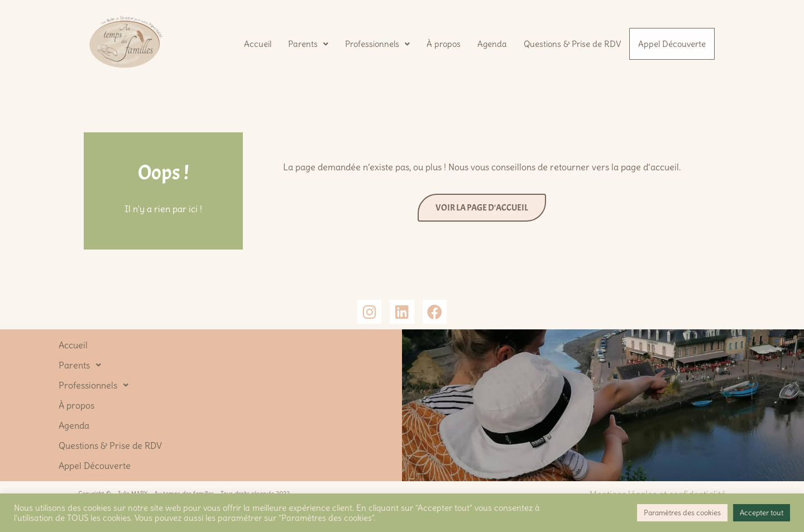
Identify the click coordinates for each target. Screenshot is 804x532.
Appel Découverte (671, 44)
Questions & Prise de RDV (571, 43)
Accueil (257, 43)
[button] (307, 43)
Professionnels (376, 43)
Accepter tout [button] (762, 513)
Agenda (491, 43)
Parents (307, 43)
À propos (442, 43)
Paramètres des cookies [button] (682, 513)
